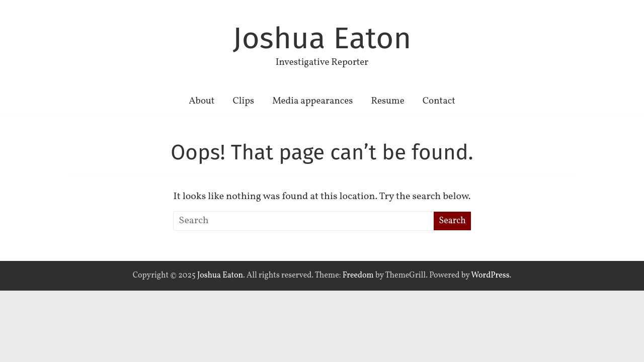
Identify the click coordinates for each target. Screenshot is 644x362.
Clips (243, 101)
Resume (387, 101)
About (202, 101)
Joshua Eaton (322, 38)
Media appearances (312, 101)
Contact (439, 101)
